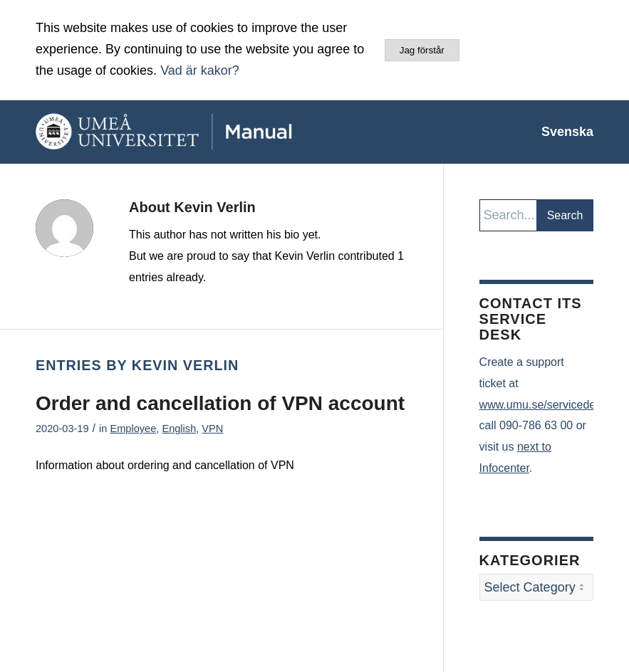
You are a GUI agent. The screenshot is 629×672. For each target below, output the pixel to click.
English (179, 429)
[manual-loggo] (196, 132)
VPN (212, 429)
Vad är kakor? (200, 70)
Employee (133, 429)
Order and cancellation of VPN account (220, 403)
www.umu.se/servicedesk (544, 405)
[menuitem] (560, 132)
